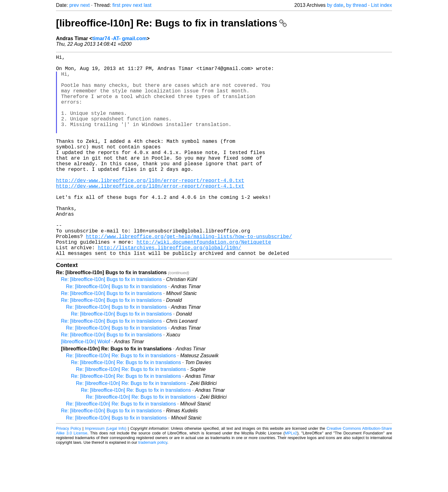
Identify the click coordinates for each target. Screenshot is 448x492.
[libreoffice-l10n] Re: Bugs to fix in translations (171, 23)
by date (335, 5)
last (148, 5)
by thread (356, 5)
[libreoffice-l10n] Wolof (86, 386)
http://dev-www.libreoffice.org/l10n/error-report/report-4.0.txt (150, 209)
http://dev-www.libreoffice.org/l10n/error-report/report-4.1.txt (150, 216)
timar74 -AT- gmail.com (120, 38)
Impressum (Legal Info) (106, 473)
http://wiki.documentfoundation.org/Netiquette (204, 284)
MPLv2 (291, 478)
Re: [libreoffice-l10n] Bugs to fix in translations (111, 324)
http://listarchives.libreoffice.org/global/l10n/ (169, 291)
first (116, 5)
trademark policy (153, 487)
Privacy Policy (69, 473)
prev (74, 5)
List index (381, 5)
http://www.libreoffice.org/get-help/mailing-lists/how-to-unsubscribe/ (189, 277)
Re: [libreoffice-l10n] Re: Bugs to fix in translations (121, 400)
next (85, 5)
